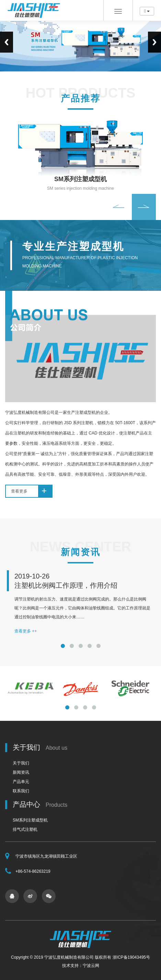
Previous (7, 42)
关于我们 (21, 763)
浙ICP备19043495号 (131, 957)
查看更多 (31, 491)
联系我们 (21, 791)
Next (154, 42)
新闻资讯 (21, 772)
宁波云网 (91, 966)
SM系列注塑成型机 (30, 820)
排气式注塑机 (25, 829)
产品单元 (21, 782)
